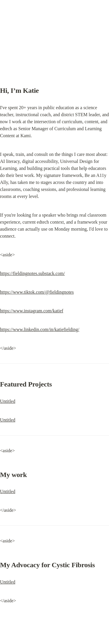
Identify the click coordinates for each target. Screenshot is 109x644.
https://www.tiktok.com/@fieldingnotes (37, 292)
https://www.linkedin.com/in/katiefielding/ (40, 329)
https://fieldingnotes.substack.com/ (32, 273)
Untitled (8, 401)
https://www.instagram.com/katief (32, 311)
